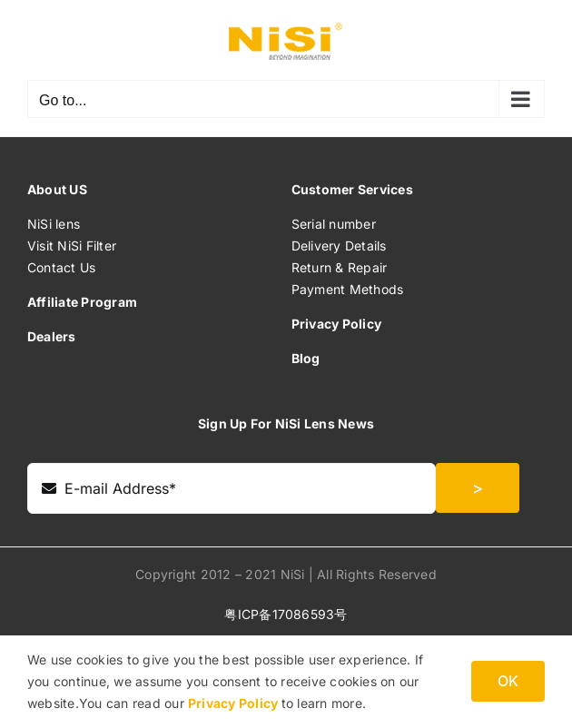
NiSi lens (54, 224)
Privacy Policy (235, 703)
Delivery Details (339, 246)
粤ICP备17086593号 (286, 614)
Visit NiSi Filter (72, 246)
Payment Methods (348, 289)
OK (508, 681)
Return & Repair (340, 267)
